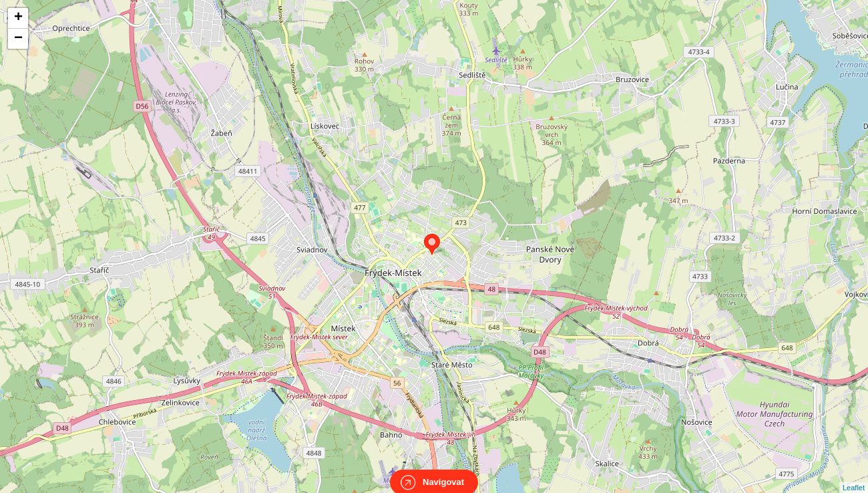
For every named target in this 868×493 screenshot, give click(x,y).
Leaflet (854, 476)
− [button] (18, 39)
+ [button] (18, 18)
